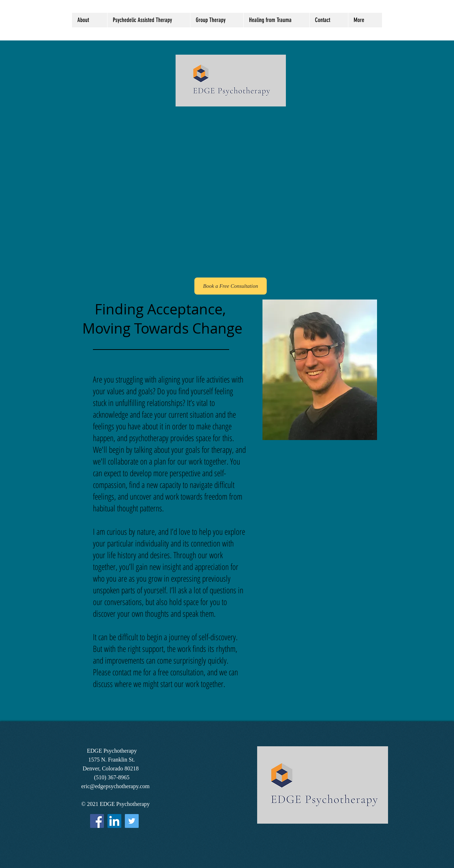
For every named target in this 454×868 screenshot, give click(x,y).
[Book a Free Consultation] (231, 286)
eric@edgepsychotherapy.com (115, 786)
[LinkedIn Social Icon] (114, 821)
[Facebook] (97, 821)
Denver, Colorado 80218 (110, 768)
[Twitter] (132, 821)
